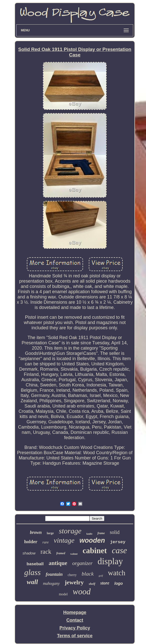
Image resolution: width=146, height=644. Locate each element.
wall (32, 582)
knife (90, 534)
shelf (92, 584)
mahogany (51, 583)
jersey (118, 542)
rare (46, 542)
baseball (35, 564)
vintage (64, 540)
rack (46, 552)
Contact (75, 620)
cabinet (95, 551)
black (88, 574)
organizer (82, 563)
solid (115, 532)
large (50, 533)
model (63, 594)
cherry (72, 575)
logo (119, 583)
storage (70, 531)
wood (82, 592)
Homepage (75, 612)
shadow (29, 553)
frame (101, 533)
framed (61, 553)
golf (101, 576)
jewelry (74, 582)
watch (117, 573)
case (119, 550)
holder (31, 542)
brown (36, 532)
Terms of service (75, 636)
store (105, 583)
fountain (54, 574)
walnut (74, 554)
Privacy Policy (75, 628)
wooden (92, 540)
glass (32, 572)
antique (58, 563)
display (110, 561)
